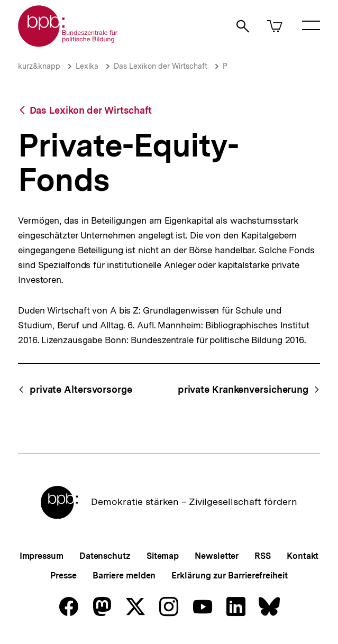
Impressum (42, 556)
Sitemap (163, 556)
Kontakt (303, 556)
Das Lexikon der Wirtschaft (161, 66)
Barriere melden (124, 576)
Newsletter (217, 556)
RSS (263, 556)
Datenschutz (105, 556)
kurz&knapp (39, 66)
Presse (63, 576)
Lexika (87, 66)
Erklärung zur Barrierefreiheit (229, 576)
